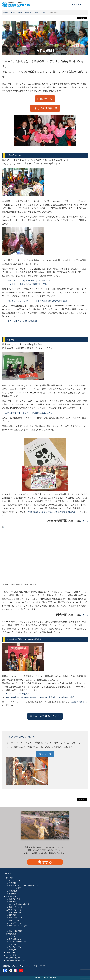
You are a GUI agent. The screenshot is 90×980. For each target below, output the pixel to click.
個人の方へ (13, 915)
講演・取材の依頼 (16, 931)
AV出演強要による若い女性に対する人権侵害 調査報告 (52, 512)
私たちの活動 (16, 13)
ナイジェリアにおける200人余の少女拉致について (30, 281)
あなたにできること (14, 910)
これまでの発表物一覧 (45, 108)
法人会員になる (15, 939)
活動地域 (12, 902)
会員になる (13, 936)
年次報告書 (13, 891)
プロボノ (12, 928)
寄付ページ (45, 754)
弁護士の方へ (14, 920)
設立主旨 (12, 883)
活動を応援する (12, 934)
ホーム (6, 13)
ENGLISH (77, 5)
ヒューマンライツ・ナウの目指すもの (23, 886)
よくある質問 (11, 955)
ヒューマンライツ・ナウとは (20, 880)
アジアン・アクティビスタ (17, 694)
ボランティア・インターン (19, 926)
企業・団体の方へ (16, 918)
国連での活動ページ (79, 702)
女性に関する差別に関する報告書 (22, 321)
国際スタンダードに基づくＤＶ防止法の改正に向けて (29, 413)
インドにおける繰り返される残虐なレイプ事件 (28, 284)
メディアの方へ (15, 923)
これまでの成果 (15, 888)
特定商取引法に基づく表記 (16, 960)
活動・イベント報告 (17, 907)
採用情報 (12, 894)
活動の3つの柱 (15, 899)
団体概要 (10, 878)
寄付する (45, 862)
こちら (84, 521)
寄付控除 (12, 950)
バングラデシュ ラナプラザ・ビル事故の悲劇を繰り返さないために (37, 301)
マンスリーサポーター (17, 942)
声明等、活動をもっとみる (45, 716)
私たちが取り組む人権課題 (35, 13)
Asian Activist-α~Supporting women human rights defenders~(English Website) (40, 697)
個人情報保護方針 (13, 958)
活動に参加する (15, 912)
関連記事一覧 (45, 99)
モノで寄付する (15, 947)
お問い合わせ (11, 952)
